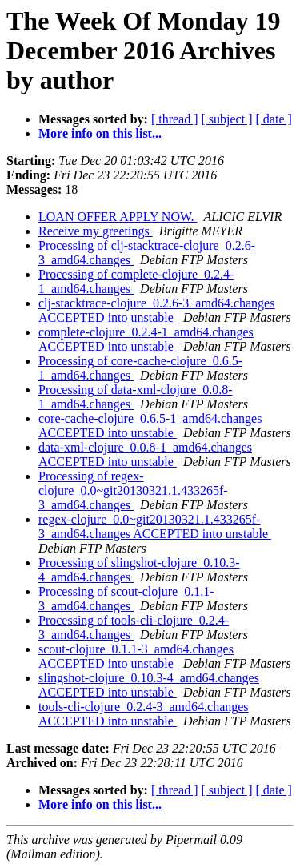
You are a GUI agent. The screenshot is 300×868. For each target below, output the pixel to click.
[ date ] (274, 119)
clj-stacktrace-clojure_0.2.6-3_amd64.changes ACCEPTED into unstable (156, 310)
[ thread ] (175, 119)
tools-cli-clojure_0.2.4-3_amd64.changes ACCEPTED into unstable (144, 714)
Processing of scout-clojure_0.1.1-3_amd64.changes (126, 599)
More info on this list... (100, 133)
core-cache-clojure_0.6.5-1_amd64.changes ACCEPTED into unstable (150, 426)
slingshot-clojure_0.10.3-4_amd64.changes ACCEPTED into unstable (149, 685)
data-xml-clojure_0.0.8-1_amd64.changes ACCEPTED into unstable (145, 454)
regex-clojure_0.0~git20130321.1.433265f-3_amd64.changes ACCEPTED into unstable (155, 526)
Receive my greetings (96, 231)
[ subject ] (227, 119)
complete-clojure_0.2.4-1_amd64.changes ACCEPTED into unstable (146, 339)
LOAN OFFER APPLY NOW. (118, 217)
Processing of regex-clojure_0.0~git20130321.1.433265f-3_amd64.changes (133, 490)
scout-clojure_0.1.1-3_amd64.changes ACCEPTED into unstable (136, 656)
